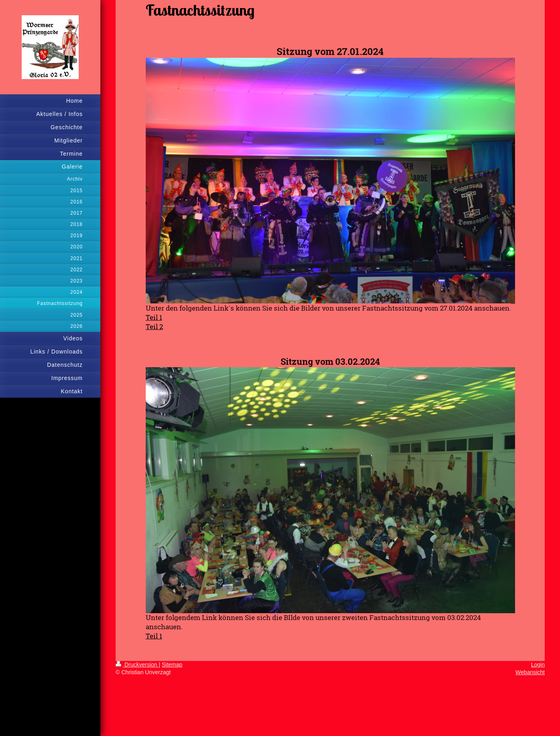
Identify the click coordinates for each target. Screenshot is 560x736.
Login (538, 665)
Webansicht (530, 672)
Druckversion (137, 665)
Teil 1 (154, 636)
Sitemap (172, 665)
